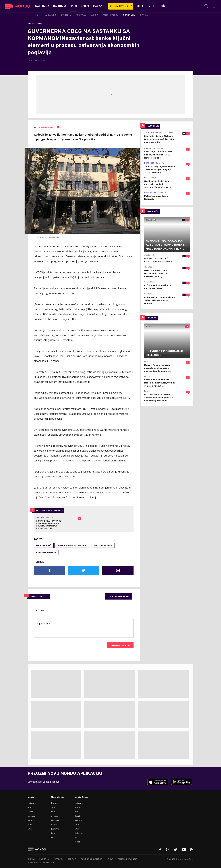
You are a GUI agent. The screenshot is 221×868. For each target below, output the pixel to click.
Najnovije (32, 803)
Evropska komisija (46, 553)
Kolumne (55, 829)
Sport (30, 812)
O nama (31, 859)
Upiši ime (39, 611)
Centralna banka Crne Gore (72, 546)
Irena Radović (44, 546)
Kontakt (72, 859)
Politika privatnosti (128, 859)
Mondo (31, 797)
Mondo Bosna (81, 797)
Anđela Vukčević (48, 128)
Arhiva (110, 859)
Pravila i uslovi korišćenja (41, 863)
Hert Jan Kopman (103, 546)
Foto (53, 833)
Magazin (31, 816)
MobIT (31, 820)
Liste (54, 838)
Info (29, 24)
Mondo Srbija (58, 797)
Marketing (44, 859)
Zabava (55, 816)
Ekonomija (38, 24)
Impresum (59, 859)
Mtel (30, 829)
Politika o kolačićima (91, 859)
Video (30, 825)
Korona (55, 803)
